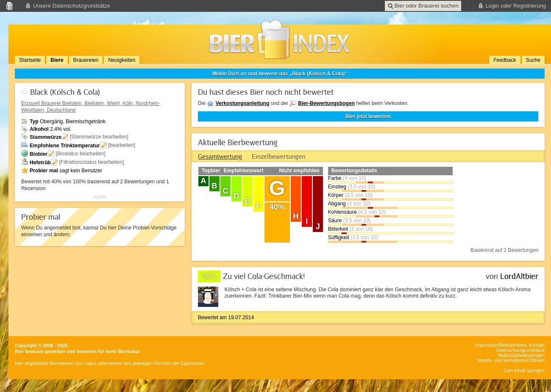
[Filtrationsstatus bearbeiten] (91, 162)
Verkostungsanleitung (242, 103)
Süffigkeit (339, 237)
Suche (533, 60)
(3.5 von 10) (361, 187)
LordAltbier (519, 276)
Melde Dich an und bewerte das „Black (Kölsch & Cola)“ (280, 74)
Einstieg (337, 187)
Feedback (505, 60)
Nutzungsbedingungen (522, 355)
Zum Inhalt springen (524, 370)
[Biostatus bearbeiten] (81, 154)
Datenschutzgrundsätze (520, 350)
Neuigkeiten (122, 60)
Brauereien (86, 60)
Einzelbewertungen (278, 156)
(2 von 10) (361, 229)
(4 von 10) (355, 178)
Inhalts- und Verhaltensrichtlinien (511, 360)
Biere (57, 60)
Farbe (335, 178)
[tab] (220, 156)
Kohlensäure (342, 212)
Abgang (337, 204)
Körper (336, 195)
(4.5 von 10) (372, 212)
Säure (335, 221)
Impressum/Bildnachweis (501, 345)
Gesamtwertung (220, 156)
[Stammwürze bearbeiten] (99, 137)
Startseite (30, 60)
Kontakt (537, 345)
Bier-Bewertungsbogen (326, 103)
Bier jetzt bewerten (368, 116)
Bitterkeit (338, 229)
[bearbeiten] (122, 145)
